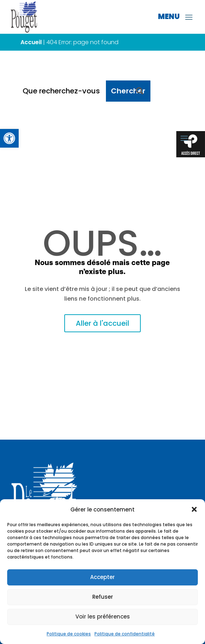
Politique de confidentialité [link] (125, 634)
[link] (9, 138)
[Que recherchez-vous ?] (62, 91)
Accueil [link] (31, 42)
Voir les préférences (103, 617)
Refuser (103, 597)
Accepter (102, 577)
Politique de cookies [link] (69, 634)
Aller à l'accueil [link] (102, 323)
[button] (194, 509)
